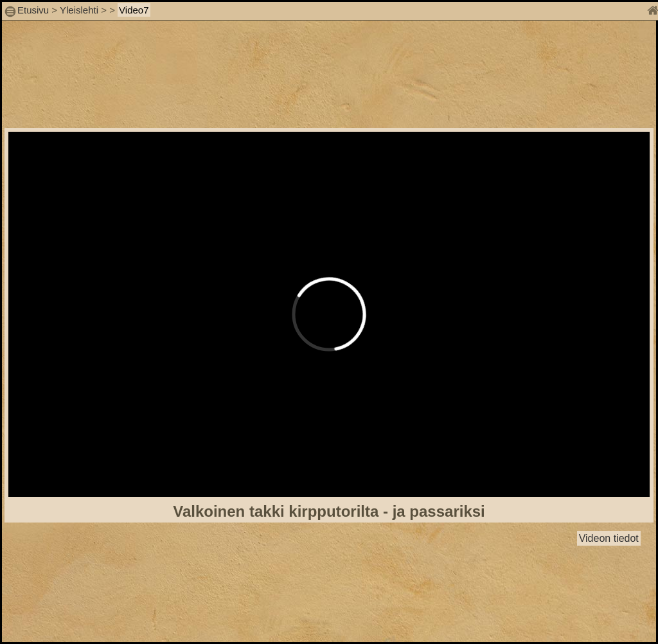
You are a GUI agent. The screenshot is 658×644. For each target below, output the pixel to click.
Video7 (134, 10)
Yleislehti (79, 10)
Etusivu (34, 10)
